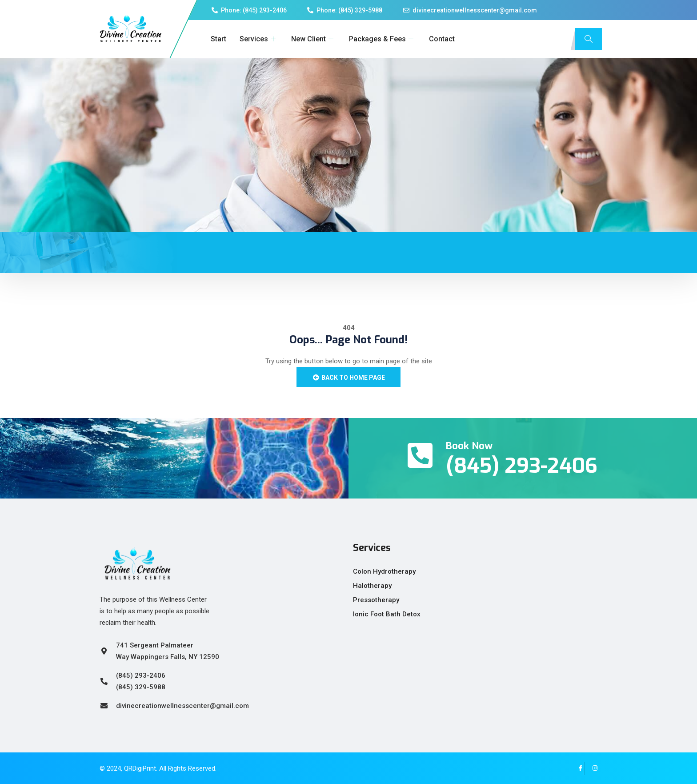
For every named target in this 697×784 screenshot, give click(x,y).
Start (218, 39)
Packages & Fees (382, 39)
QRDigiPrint (140, 768)
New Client (313, 39)
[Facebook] (577, 768)
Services (259, 39)
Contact (442, 39)
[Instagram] (591, 768)
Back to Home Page (348, 378)
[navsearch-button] (589, 39)
